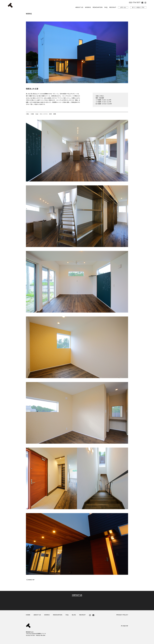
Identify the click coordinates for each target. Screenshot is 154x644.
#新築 (56, 114)
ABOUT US (79, 7)
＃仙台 (37, 114)
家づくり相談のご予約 (138, 7)
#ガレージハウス (44, 114)
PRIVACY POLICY (122, 615)
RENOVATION (98, 7)
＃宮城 (32, 114)
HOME (28, 615)
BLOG (74, 615)
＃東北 (28, 114)
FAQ (106, 7)
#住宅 (51, 114)
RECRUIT (113, 7)
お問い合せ (123, 7)
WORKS (88, 7)
